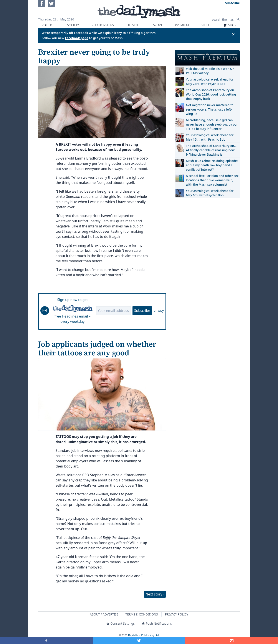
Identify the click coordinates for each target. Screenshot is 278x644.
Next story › (155, 594)
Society (73, 25)
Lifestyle (133, 25)
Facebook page (77, 38)
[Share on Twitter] (139, 641)
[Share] (232, 641)
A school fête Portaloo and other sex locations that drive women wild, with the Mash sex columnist (212, 180)
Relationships (103, 25)
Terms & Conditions (142, 614)
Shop (230, 25)
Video (206, 25)
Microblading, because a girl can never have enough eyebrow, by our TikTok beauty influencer (212, 124)
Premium (182, 25)
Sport (158, 25)
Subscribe (142, 311)
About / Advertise (104, 614)
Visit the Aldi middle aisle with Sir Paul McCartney (210, 71)
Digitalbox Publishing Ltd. (144, 635)
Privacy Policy (177, 614)
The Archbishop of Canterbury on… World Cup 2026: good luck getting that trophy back (211, 94)
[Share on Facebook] (46, 641)
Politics (48, 25)
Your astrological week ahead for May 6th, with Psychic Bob (210, 193)
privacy (159, 310)
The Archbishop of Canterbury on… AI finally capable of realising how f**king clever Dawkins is (211, 150)
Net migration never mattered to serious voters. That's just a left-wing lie (210, 109)
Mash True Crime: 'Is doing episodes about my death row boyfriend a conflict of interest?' (212, 165)
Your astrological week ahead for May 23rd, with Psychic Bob (210, 82)
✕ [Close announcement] (233, 34)
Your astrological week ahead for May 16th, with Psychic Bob (210, 137)
